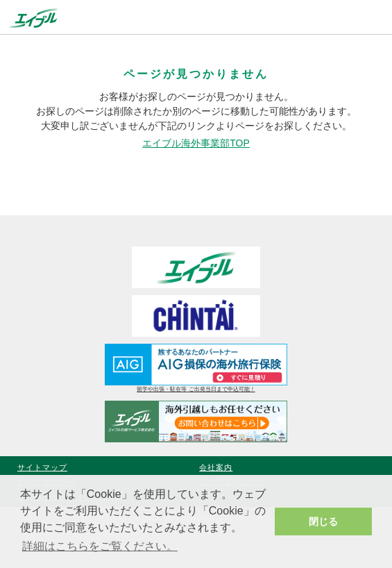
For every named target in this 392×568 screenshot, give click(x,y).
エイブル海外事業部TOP (196, 143)
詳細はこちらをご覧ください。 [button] (100, 546)
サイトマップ (42, 467)
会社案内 (216, 467)
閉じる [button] (323, 521)
